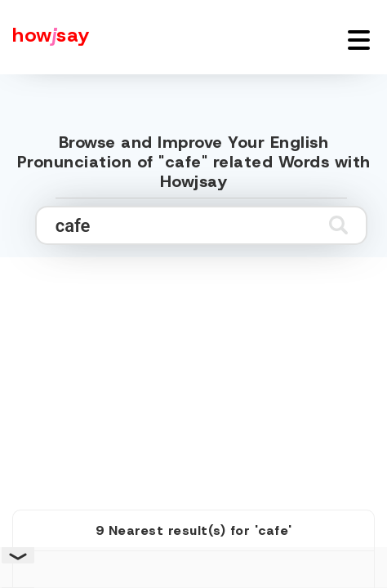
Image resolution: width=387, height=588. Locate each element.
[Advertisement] (193, 365)
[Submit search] (338, 225)
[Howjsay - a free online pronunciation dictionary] (45, 37)
